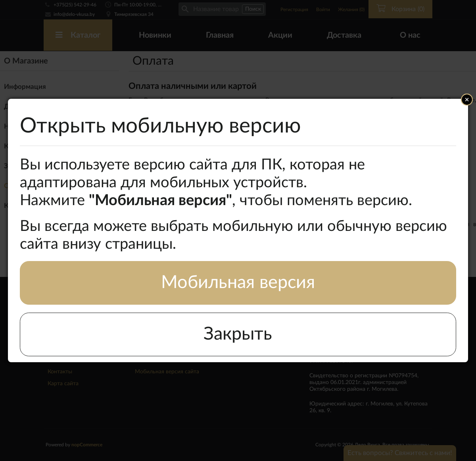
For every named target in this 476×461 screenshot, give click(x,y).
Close (467, 100)
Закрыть (238, 334)
